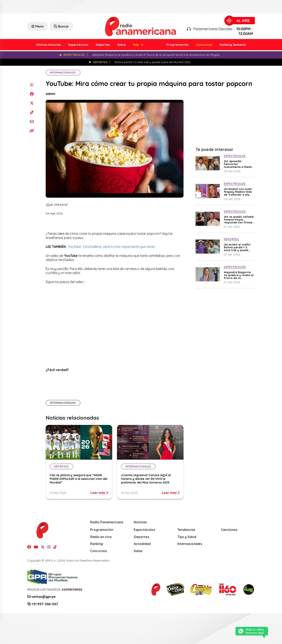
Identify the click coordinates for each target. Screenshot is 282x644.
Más (136, 45)
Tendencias (186, 530)
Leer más (99, 493)
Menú (38, 26)
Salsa (121, 45)
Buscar (61, 26)
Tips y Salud (187, 537)
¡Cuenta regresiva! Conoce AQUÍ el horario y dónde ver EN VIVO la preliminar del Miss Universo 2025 (146, 479)
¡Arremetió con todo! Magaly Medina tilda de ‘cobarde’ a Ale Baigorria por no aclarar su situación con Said (238, 192)
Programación (177, 45)
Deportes (103, 45)
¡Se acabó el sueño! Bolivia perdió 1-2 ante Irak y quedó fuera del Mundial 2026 (237, 247)
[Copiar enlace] (32, 131)
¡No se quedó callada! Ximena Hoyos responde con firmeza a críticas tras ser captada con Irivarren (239, 219)
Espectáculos (78, 45)
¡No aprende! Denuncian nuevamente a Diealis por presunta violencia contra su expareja (238, 164)
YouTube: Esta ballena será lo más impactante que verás (112, 247)
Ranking (97, 544)
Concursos (204, 45)
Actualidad (142, 544)
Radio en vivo (101, 537)
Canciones (229, 530)
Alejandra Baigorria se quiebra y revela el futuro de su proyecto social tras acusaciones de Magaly (239, 275)
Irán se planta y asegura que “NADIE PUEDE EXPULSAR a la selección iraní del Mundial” (79, 479)
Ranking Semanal (233, 45)
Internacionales (63, 73)
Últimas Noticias (49, 45)
